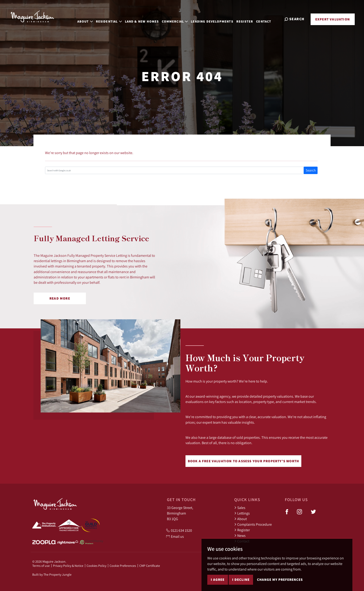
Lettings (242, 513)
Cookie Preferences (123, 566)
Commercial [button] (180, 19)
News (240, 535)
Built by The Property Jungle (52, 574)
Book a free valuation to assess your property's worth (244, 461)
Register (250, 19)
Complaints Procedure (253, 524)
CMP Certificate (150, 566)
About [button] (90, 19)
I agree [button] (218, 582)
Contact (269, 19)
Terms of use (41, 566)
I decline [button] (241, 582)
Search (311, 170)
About (240, 519)
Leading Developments (218, 19)
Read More (60, 298)
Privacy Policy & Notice (68, 566)
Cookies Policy (96, 566)
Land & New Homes (147, 19)
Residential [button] (114, 19)
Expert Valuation (333, 19)
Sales (240, 508)
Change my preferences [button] (280, 582)
